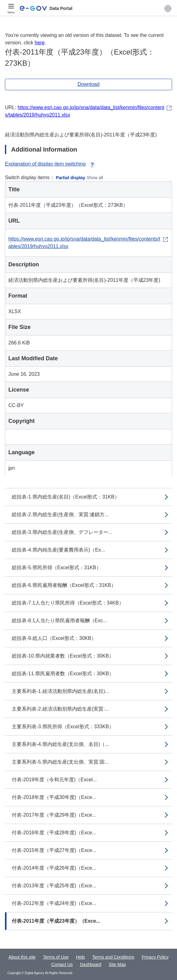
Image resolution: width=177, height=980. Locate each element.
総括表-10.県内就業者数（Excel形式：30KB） (63, 656)
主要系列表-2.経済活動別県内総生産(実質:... (60, 709)
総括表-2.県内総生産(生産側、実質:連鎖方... (60, 514)
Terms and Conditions (113, 957)
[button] (168, 8)
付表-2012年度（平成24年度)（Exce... (54, 903)
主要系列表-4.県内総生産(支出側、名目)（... (60, 744)
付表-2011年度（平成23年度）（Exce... (56, 921)
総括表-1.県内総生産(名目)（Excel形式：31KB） (66, 497)
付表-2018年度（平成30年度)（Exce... (54, 797)
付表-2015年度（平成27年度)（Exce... (54, 850)
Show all (95, 178)
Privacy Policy (155, 957)
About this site (22, 957)
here (40, 43)
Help (81, 957)
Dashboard (91, 964)
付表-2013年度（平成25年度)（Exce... (54, 886)
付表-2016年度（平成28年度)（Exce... (54, 833)
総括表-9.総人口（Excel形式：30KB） (54, 638)
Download (88, 84)
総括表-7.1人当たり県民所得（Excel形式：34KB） (68, 603)
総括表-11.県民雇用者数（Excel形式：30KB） (63, 674)
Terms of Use (56, 957)
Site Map (117, 964)
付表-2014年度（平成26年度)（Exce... (54, 868)
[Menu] (11, 8)
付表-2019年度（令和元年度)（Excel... (54, 780)
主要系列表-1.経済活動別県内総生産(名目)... (60, 691)
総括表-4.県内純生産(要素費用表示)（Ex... (58, 550)
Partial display (71, 178)
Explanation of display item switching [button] (50, 164)
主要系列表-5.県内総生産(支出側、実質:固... (60, 762)
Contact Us (62, 964)
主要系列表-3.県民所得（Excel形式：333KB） (63, 727)
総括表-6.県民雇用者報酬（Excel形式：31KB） (64, 585)
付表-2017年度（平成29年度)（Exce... (54, 815)
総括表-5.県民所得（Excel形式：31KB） (56, 568)
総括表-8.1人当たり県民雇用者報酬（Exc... (59, 621)
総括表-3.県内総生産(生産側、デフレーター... (62, 532)
